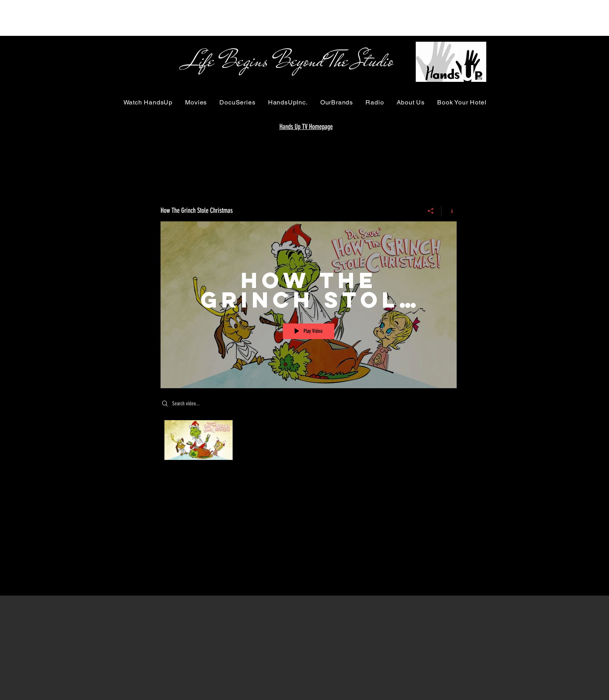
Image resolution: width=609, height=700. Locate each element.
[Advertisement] (142, 18)
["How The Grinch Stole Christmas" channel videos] (309, 442)
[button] (148, 102)
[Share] (431, 211)
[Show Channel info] (449, 211)
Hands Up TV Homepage (306, 127)
